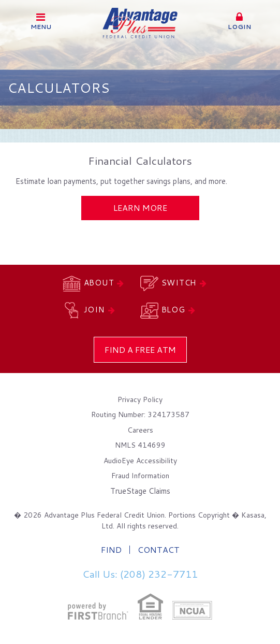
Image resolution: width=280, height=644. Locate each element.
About (99, 283)
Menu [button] (41, 22)
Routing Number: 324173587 (140, 414)
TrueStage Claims (140, 491)
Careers (140, 430)
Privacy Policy (140, 399)
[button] (239, 22)
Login (239, 22)
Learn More (140, 207)
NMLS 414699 (140, 445)
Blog (173, 310)
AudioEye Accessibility (140, 461)
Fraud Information (140, 476)
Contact (159, 550)
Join (94, 310)
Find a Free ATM (140, 349)
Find (111, 550)
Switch (179, 283)
